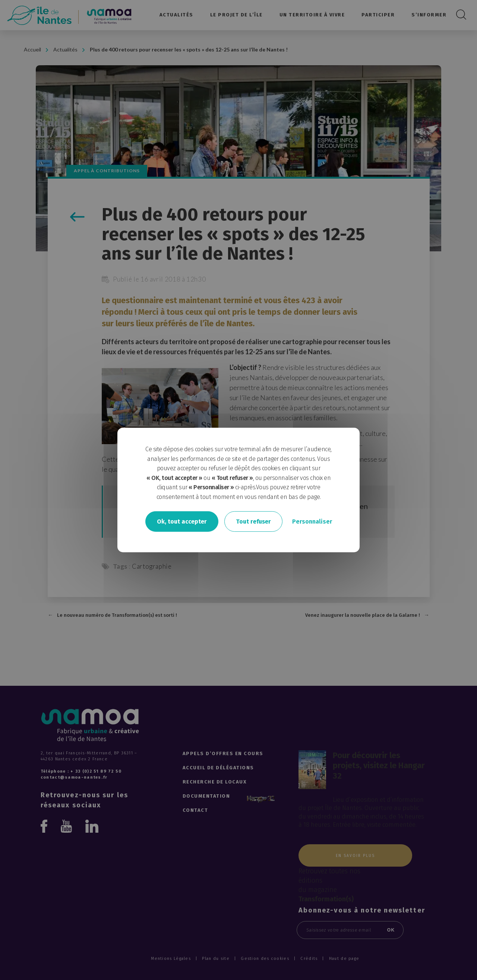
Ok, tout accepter (182, 521)
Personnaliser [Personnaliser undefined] (312, 521)
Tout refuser (253, 521)
